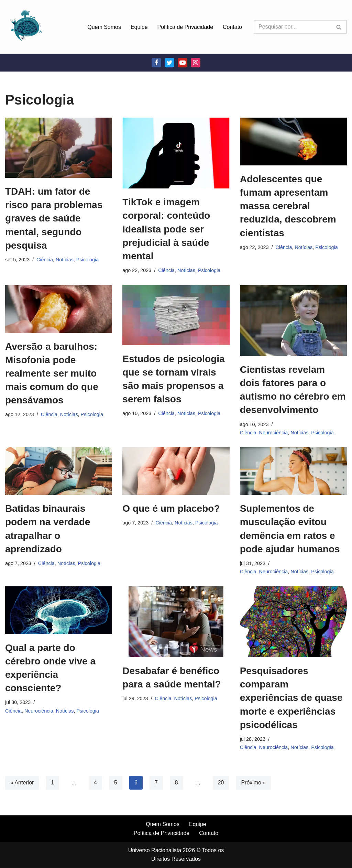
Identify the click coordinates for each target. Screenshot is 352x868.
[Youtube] (183, 63)
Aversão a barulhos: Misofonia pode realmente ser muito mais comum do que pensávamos (52, 373)
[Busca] (293, 27)
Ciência (45, 260)
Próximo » (254, 783)
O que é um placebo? (171, 509)
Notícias (65, 260)
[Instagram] (196, 63)
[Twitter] (169, 63)
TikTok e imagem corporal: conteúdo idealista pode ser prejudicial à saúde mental (166, 229)
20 (221, 783)
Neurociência (274, 433)
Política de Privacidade (185, 27)
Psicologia (88, 260)
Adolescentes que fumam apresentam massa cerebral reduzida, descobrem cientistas (288, 206)
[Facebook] (156, 63)
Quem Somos (104, 27)
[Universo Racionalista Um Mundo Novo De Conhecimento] (26, 27)
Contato (232, 27)
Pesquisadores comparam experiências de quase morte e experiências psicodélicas (291, 698)
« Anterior (22, 783)
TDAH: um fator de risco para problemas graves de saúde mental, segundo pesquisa (54, 218)
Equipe (139, 27)
